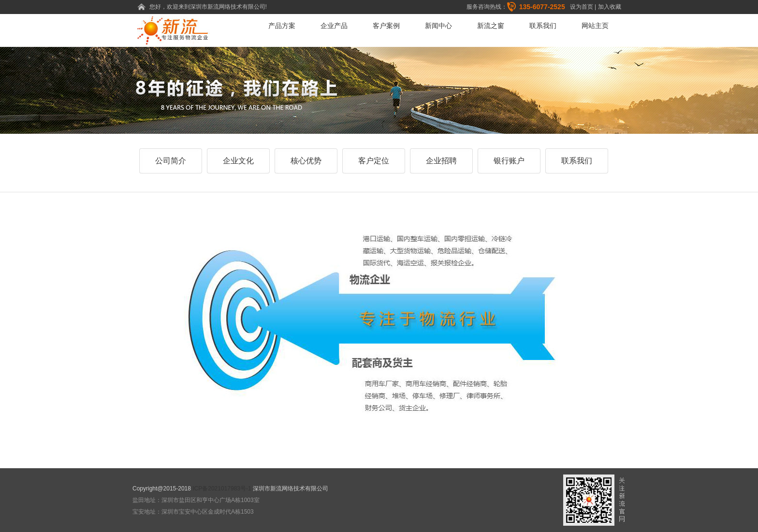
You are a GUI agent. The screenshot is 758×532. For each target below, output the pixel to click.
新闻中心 (438, 26)
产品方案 (282, 26)
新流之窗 (491, 26)
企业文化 (238, 161)
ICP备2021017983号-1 (222, 489)
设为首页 (582, 7)
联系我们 (543, 26)
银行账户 (509, 161)
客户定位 (374, 161)
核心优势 (306, 161)
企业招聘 (441, 161)
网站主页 (595, 26)
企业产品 (334, 26)
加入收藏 (610, 7)
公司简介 (171, 161)
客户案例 (386, 26)
